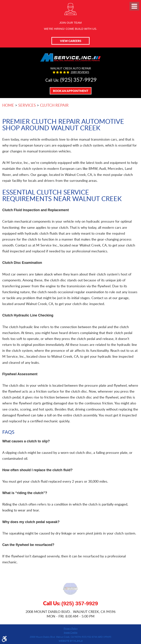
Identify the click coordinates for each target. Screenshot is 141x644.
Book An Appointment (71, 91)
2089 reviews (80, 72)
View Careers (71, 41)
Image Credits (71, 632)
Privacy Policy (71, 628)
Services (27, 105)
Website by (70, 641)
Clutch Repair (54, 105)
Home (8, 105)
